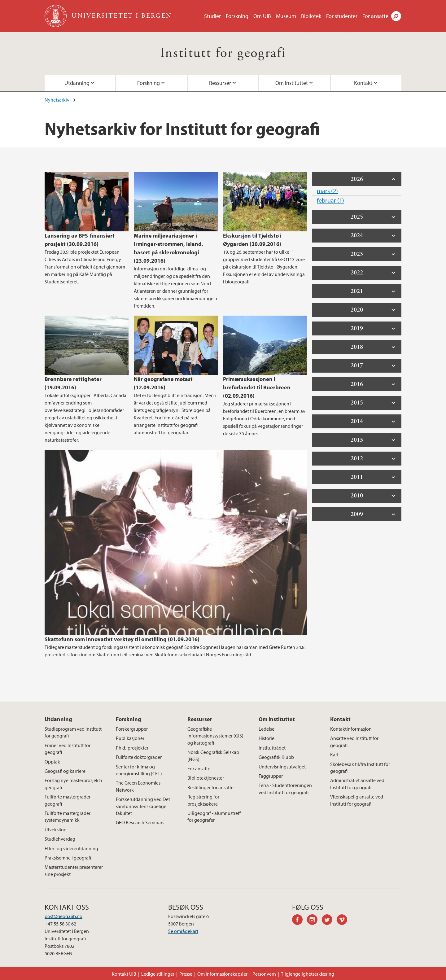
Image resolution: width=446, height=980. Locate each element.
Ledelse (267, 729)
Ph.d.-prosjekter (132, 748)
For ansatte (375, 16)
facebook (300, 921)
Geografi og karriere (65, 771)
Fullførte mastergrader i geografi (69, 800)
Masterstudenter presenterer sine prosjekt (74, 870)
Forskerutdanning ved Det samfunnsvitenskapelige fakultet (143, 806)
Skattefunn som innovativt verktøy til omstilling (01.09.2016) (122, 639)
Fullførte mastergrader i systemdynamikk (69, 816)
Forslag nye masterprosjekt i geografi (73, 784)
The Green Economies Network (138, 786)
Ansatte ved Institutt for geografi (354, 742)
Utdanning (77, 83)
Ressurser (220, 83)
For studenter (342, 16)
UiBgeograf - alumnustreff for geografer (214, 816)
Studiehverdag (60, 839)
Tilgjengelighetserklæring (308, 974)
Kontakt (363, 83)
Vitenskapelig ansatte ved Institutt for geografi (357, 800)
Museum (286, 16)
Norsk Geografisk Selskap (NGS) (213, 755)
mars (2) (327, 191)
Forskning (237, 16)
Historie (267, 738)
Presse (186, 974)
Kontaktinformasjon (351, 729)
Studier (212, 16)
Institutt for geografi (223, 53)
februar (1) (330, 200)
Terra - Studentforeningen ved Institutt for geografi (285, 789)
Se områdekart (183, 931)
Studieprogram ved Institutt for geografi (73, 732)
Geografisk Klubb (276, 757)
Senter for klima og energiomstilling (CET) (139, 770)
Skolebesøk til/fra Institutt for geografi (360, 768)
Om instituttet (292, 83)
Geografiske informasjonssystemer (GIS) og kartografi (215, 736)
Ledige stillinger (158, 974)
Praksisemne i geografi (68, 858)
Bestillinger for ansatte (210, 787)
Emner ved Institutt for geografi (68, 749)
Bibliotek (311, 16)
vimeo (344, 921)
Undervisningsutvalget (282, 767)
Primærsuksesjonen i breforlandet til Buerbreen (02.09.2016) (257, 387)
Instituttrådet (272, 748)
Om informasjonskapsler (222, 974)
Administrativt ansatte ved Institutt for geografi (357, 784)
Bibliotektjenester (206, 778)
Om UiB (262, 16)
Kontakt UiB (124, 974)
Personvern (264, 974)
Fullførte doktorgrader (139, 757)
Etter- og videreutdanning (71, 848)
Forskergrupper (132, 729)
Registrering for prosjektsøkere (203, 800)
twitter (329, 921)
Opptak (52, 762)
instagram (314, 921)
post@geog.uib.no (63, 916)
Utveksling (56, 829)
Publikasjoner (130, 738)
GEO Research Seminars (140, 822)
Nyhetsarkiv (57, 100)
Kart (334, 755)
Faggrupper (271, 776)
